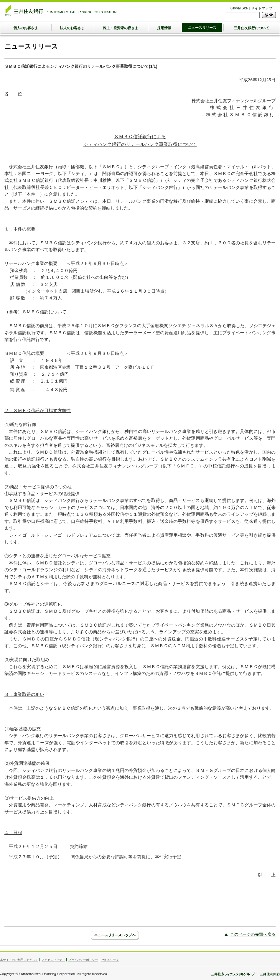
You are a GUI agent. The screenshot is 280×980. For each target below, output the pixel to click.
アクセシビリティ (53, 960)
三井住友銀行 (61, 10)
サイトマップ (262, 8)
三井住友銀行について (251, 28)
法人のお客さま (72, 28)
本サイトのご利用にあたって (19, 960)
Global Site (239, 8)
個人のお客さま (26, 28)
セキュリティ (110, 960)
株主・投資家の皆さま (121, 28)
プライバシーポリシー (83, 960)
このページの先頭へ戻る (253, 934)
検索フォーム (226, 12)
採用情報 (164, 28)
